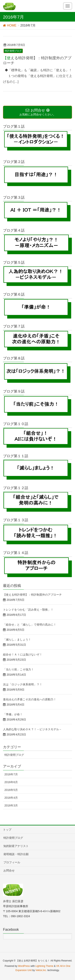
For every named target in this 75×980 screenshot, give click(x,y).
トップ (7, 830)
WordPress (24, 966)
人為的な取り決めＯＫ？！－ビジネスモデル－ (32, 729)
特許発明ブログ (13, 51)
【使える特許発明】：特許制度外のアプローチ (32, 595)
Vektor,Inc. (41, 970)
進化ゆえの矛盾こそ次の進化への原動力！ (30, 699)
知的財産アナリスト (16, 846)
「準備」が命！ (13, 714)
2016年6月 (11, 782)
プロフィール (12, 862)
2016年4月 (11, 798)
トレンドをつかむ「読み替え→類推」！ (28, 610)
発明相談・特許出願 (16, 854)
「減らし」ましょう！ (17, 640)
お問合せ (9, 870)
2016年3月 (11, 805)
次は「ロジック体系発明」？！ (23, 684)
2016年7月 (11, 774)
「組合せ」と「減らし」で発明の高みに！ (30, 625)
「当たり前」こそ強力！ (18, 669)
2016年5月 (11, 790)
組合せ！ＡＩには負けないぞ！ (23, 654)
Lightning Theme (44, 966)
